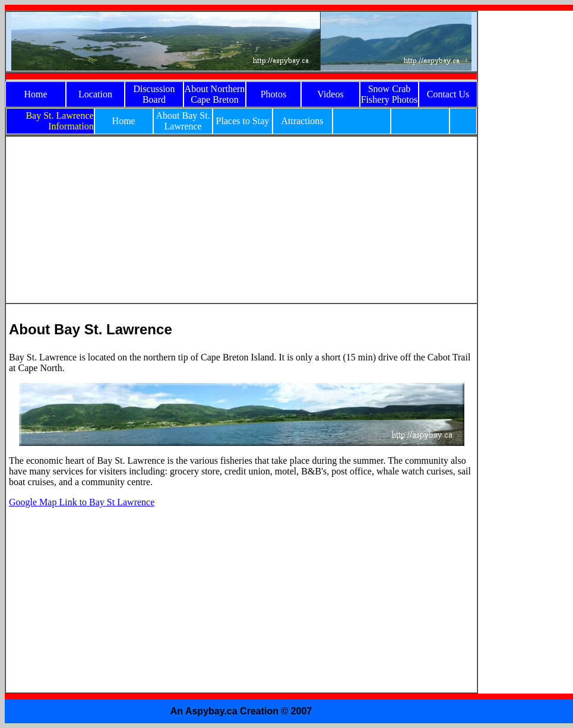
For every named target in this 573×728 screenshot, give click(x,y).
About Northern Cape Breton (215, 94)
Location (95, 94)
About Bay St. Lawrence (183, 121)
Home (35, 94)
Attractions (302, 121)
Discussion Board (154, 94)
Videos (330, 94)
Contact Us (448, 94)
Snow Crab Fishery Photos (390, 94)
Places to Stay (243, 121)
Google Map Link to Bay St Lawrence (82, 502)
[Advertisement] (525, 189)
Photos (274, 94)
